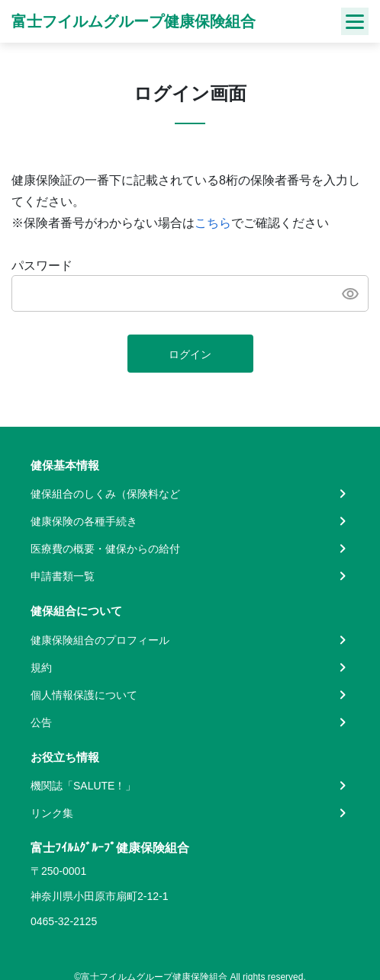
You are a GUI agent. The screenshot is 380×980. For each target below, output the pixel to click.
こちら (213, 223)
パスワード (42, 266)
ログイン (190, 354)
